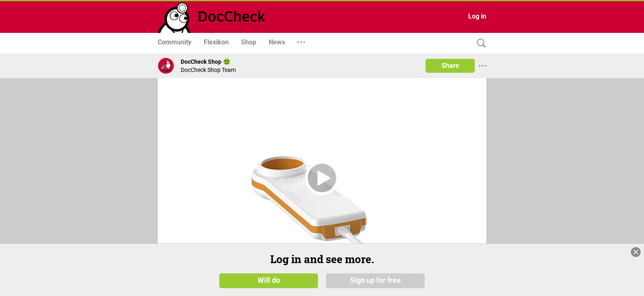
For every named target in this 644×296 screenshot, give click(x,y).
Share (450, 66)
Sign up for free (375, 280)
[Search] (479, 43)
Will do (269, 280)
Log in (477, 16)
